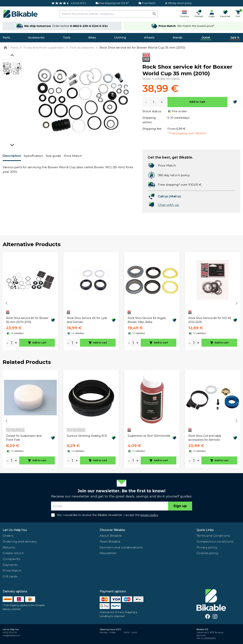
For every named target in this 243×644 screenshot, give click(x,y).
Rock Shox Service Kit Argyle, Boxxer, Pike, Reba (147, 320)
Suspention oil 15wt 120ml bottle (149, 436)
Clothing (120, 38)
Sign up (180, 506)
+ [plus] (16, 343)
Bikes (92, 38)
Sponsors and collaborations (121, 547)
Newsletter (108, 553)
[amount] (12, 343)
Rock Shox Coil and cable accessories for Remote (205, 438)
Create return (13, 553)
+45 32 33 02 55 (10, 633)
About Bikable (111, 536)
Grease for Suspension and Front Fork (24, 438)
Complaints (11, 559)
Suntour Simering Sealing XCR (87, 436)
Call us (163, 196)
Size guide (53, 156)
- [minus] (7, 343)
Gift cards (10, 576)
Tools (67, 38)
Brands (178, 38)
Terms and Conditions (213, 536)
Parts (6, 38)
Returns (9, 547)
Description (12, 156)
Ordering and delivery (20, 542)
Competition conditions (215, 542)
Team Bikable (110, 542)
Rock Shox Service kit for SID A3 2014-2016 (210, 320)
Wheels (149, 38)
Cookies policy (207, 553)
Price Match (73, 156)
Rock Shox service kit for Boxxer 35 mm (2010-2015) (27, 320)
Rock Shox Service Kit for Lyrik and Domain (87, 320)
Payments (10, 565)
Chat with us (168, 205)
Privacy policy (207, 547)
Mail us (176, 196)
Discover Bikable (112, 530)
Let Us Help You (15, 530)
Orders (8, 536)
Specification (33, 156)
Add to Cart (197, 102)
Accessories (36, 38)
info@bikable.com (11, 636)
